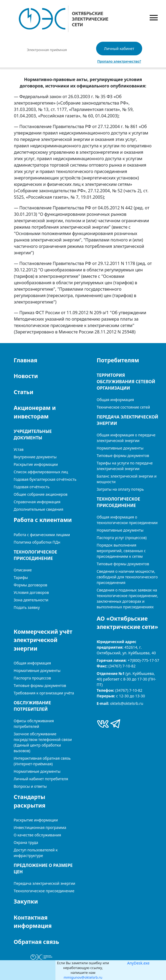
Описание (23, 570)
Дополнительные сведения (38, 509)
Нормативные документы (120, 448)
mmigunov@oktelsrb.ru (83, 977)
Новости (26, 376)
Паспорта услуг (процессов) (122, 538)
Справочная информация (37, 502)
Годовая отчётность (32, 487)
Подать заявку (27, 607)
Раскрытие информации (36, 820)
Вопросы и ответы (30, 786)
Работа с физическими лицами (42, 535)
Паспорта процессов (32, 678)
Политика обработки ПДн (37, 542)
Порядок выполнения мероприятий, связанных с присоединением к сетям (121, 551)
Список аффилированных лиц (41, 472)
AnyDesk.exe (138, 963)
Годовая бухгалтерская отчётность (45, 479)
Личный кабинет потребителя (41, 779)
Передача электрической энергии (44, 883)
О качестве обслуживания (37, 835)
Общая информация (115, 400)
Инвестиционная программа (40, 827)
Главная (25, 360)
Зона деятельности (31, 600)
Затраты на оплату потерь (120, 489)
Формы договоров (30, 585)
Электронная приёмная (47, 50)
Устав (19, 449)
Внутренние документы (35, 457)
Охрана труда (26, 842)
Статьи (24, 392)
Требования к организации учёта (44, 693)
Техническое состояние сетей (123, 407)
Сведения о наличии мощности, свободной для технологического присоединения (127, 577)
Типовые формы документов (123, 456)
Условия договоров (31, 592)
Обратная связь (36, 942)
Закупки (26, 901)
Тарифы (21, 577)
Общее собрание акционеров (41, 494)
